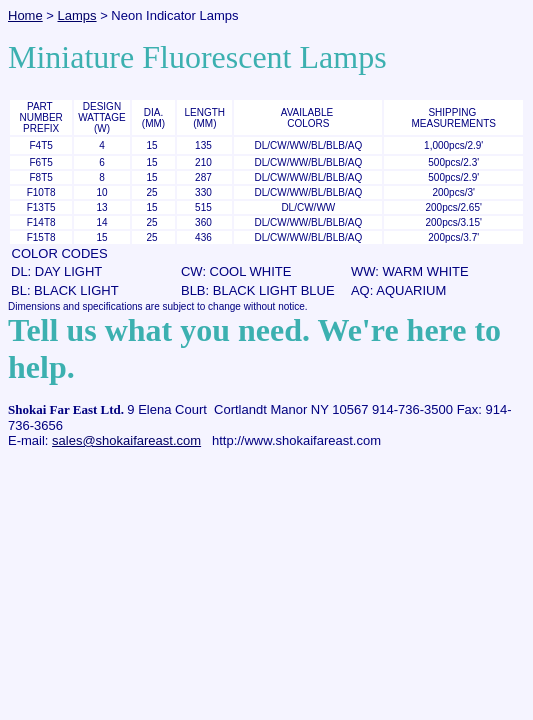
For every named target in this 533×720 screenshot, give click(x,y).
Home (25, 15)
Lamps (77, 15)
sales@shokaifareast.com (126, 440)
